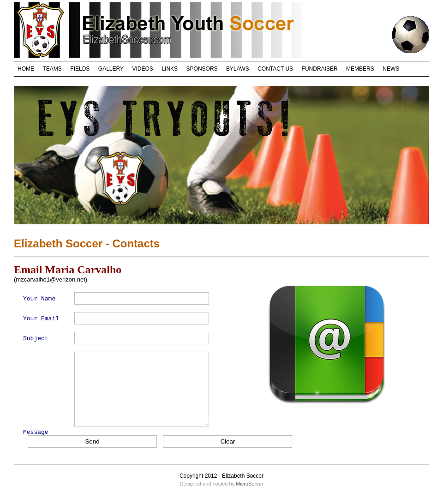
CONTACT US (275, 69)
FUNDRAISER (320, 69)
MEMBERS (360, 69)
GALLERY (111, 69)
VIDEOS (143, 69)
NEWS (391, 69)
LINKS (170, 69)
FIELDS (80, 69)
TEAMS (52, 69)
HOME (26, 69)
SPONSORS (202, 69)
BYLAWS (238, 69)
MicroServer (249, 484)
